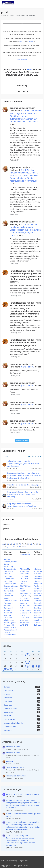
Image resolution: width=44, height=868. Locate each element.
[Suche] (29, 3)
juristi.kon (8, 520)
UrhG (28, 623)
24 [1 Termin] (39, 666)
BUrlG (27, 574)
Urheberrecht (8, 620)
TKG (22, 620)
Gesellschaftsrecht (10, 586)
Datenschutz (8, 571)
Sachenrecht (8, 608)
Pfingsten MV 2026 (13, 747)
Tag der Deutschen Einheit (16, 776)
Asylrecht (7, 562)
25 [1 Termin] (5, 670)
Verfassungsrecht (10, 623)
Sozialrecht (8, 613)
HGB (29, 596)
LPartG (27, 601)
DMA (22, 579)
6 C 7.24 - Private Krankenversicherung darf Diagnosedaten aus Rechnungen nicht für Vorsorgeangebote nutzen (25, 230)
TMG (26, 620)
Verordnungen (25, 554)
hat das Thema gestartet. (26, 276)
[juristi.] (8, 3)
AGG (22, 569)
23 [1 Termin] (33, 666)
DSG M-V (23, 581)
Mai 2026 (7, 646)
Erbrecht (7, 574)
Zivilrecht (7, 632)
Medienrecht (8, 596)
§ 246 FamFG (28, 405)
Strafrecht (7, 615)
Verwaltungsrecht (10, 627)
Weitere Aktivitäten (22, 440)
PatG (29, 606)
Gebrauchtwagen (10, 584)
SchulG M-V (26, 613)
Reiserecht (8, 606)
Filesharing (8, 581)
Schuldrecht (8, 610)
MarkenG (23, 603)
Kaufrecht (7, 593)
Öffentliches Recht (10, 601)
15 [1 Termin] (28, 662)
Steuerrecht (8, 618)
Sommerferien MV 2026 (15, 767)
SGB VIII (23, 615)
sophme (9, 819)
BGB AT (14, 562)
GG (25, 596)
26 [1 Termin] (11, 670)
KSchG (27, 598)
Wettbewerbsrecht (10, 630)
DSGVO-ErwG (25, 586)
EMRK (22, 589)
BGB (27, 571)
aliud (29, 69)
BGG (22, 574)
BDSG (22, 571)
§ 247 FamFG (28, 386)
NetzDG (23, 606)
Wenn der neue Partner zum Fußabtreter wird (23, 794)
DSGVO (23, 584)
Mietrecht (7, 598)
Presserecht (8, 603)
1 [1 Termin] (28, 655)
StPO (27, 618)
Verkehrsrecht (9, 625)
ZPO (27, 625)
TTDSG (23, 623)
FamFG (23, 591)
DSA (26, 579)
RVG (22, 608)
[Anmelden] (35, 3)
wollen (21, 41)
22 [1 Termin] (28, 666)
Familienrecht (9, 579)
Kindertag (10, 761)
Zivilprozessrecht (10, 635)
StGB (22, 618)
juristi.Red (9, 810)
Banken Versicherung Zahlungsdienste (10, 567)
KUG (22, 601)
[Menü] (41, 3)
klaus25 (9, 797)
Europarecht (8, 576)
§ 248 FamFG (28, 367)
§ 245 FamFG (28, 424)
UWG (22, 625)
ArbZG (27, 569)
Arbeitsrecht (8, 559)
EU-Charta (24, 576)
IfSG (22, 598)
